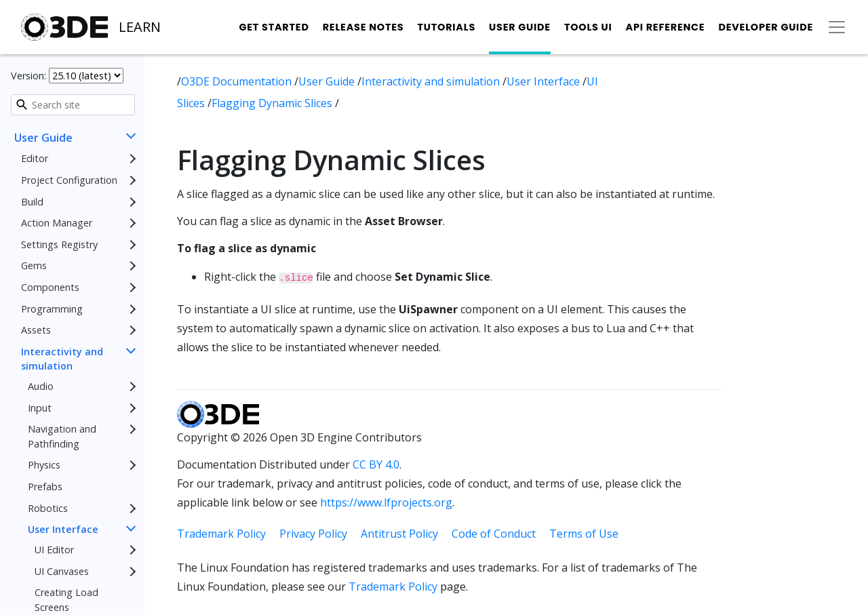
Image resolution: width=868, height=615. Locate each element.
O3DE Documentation (238, 81)
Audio (41, 386)
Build (32, 202)
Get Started (274, 27)
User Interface (63, 529)
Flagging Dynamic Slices (273, 103)
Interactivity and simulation (62, 359)
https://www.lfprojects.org (386, 502)
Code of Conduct (494, 534)
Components (50, 287)
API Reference (666, 27)
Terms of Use (584, 534)
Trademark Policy (221, 534)
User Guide (520, 27)
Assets (36, 330)
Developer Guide (766, 27)
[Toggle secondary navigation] (837, 27)
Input (40, 408)
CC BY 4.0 (376, 464)
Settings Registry (59, 244)
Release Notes (363, 27)
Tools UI (588, 27)
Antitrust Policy (399, 534)
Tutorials (446, 27)
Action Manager (57, 223)
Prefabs (45, 487)
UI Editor (54, 550)
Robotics (48, 508)
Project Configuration (69, 180)
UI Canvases (62, 571)
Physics (44, 465)
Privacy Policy (313, 534)
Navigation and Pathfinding (62, 436)
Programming (52, 309)
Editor (35, 158)
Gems (34, 265)
